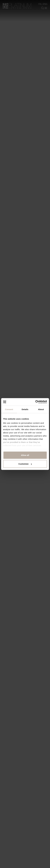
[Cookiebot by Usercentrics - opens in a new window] (36, 402)
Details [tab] (25, 409)
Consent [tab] (9, 409)
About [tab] (41, 409)
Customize (25, 464)
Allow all (25, 455)
